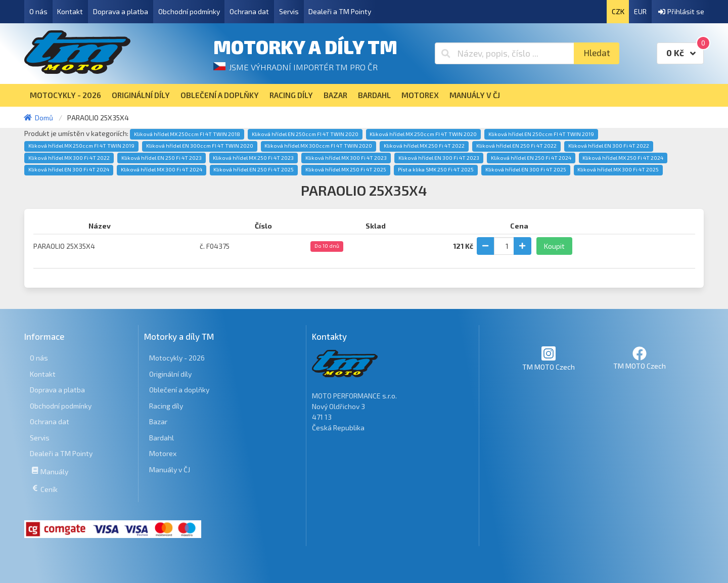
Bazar (158, 421)
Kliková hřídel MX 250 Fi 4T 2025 (346, 169)
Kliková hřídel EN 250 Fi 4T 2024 (531, 158)
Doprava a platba (121, 11)
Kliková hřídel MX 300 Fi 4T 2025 (618, 169)
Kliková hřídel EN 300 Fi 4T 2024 (69, 169)
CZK (618, 11)
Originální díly (170, 374)
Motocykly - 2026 (177, 358)
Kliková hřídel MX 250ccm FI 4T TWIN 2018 (187, 134)
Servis (289, 11)
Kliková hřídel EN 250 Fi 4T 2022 (516, 146)
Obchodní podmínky (189, 11)
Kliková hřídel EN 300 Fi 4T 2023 (439, 158)
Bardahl (162, 438)
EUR (640, 11)
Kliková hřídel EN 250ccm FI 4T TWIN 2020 (305, 134)
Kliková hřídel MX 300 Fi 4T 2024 (162, 169)
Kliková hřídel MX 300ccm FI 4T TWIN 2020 (318, 146)
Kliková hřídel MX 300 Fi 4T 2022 (69, 158)
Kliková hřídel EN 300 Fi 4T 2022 (609, 146)
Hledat (597, 53)
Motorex (163, 453)
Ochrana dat (249, 11)
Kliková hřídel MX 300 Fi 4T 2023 (346, 158)
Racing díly (166, 406)
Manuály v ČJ (170, 469)
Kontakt (70, 11)
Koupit (554, 246)
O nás (38, 11)
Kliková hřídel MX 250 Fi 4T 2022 (424, 146)
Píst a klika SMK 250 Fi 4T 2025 (436, 169)
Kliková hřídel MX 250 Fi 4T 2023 (253, 158)
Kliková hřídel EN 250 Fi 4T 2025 (254, 169)
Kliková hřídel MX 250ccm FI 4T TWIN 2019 (81, 146)
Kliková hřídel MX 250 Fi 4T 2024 (623, 158)
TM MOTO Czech (549, 358)
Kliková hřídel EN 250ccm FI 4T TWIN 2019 (541, 134)
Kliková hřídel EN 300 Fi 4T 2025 (526, 169)
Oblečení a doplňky (179, 390)
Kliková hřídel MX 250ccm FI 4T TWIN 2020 (423, 134)
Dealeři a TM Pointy (340, 11)
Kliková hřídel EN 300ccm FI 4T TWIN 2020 (200, 146)
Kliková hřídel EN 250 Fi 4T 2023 (162, 158)
